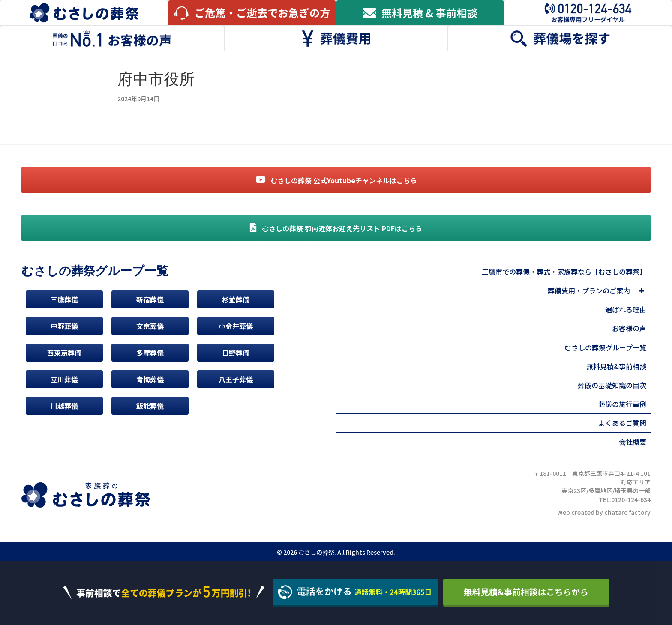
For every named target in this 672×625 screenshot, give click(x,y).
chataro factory (627, 512)
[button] (641, 291)
